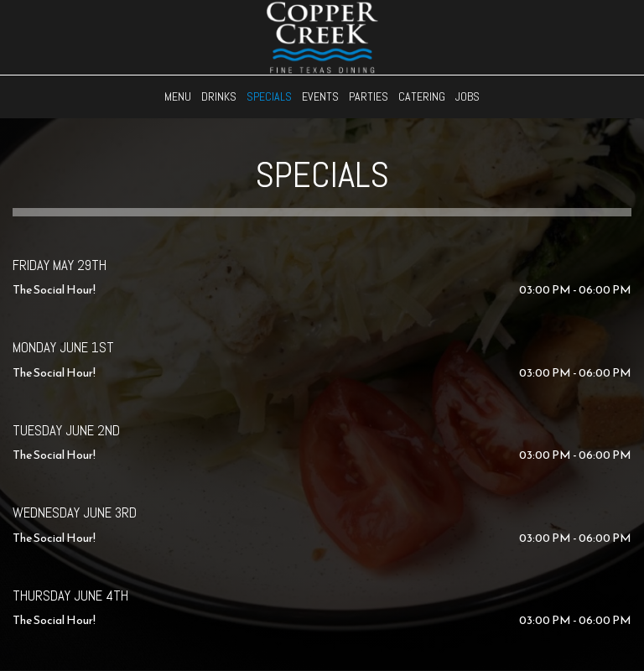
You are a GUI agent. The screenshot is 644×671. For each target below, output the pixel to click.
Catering (422, 96)
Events (320, 96)
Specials (269, 96)
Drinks (219, 96)
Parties (369, 96)
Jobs (467, 96)
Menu (178, 96)
